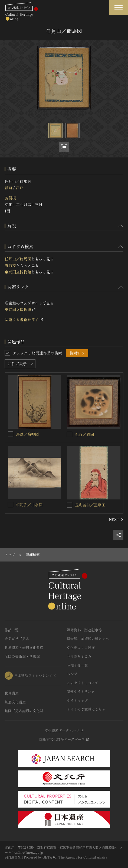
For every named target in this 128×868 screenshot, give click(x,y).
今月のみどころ (79, 656)
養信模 (10, 198)
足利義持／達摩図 (90, 505)
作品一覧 (12, 630)
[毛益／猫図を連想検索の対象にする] (70, 434)
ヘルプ (72, 674)
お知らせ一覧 (77, 665)
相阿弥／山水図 (29, 505)
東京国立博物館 (18, 272)
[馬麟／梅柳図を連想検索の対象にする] (11, 434)
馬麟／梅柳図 (27, 434)
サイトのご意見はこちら (86, 709)
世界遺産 (12, 693)
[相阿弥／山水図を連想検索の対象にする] (11, 505)
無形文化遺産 (15, 702)
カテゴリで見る (17, 639)
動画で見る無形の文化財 (24, 711)
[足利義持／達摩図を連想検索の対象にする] (70, 505)
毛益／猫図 (84, 434)
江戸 (19, 188)
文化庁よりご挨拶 (81, 648)
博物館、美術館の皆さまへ (88, 639)
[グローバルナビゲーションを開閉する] (119, 7)
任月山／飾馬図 (18, 259)
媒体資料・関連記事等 (84, 630)
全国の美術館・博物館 (22, 656)
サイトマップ (77, 700)
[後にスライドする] (116, 519)
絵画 (8, 188)
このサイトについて (83, 683)
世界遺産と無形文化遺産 (24, 648)
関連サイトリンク (81, 691)
